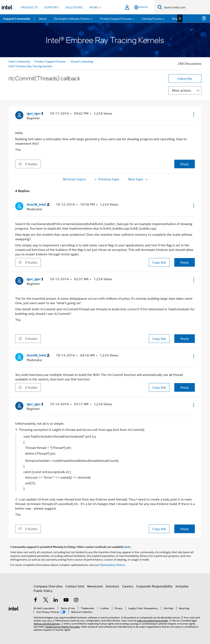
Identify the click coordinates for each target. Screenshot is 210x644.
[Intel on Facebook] (35, 600)
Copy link (159, 262)
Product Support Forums (50, 61)
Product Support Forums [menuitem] (116, 18)
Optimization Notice (112, 565)
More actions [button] (181, 90)
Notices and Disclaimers (47, 623)
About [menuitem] (43, 18)
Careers (128, 586)
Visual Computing (82, 61)
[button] (193, 114)
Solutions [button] (74, 7)
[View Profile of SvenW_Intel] (38, 204)
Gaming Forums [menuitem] (152, 18)
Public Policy (43, 591)
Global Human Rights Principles (63, 626)
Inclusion (182, 586)
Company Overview (48, 586)
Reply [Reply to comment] (185, 262)
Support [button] (52, 7)
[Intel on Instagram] (76, 600)
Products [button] (29, 7)
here (127, 547)
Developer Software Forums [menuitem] (72, 18)
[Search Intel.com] (186, 7)
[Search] (160, 7)
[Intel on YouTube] (66, 600)
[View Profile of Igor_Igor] (35, 113)
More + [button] (95, 7)
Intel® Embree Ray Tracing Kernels (30, 66)
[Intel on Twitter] (46, 600)
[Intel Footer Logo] (14, 608)
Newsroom (95, 586)
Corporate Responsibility (154, 586)
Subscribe (185, 78)
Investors (112, 586)
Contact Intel (75, 586)
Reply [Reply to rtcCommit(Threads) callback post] (185, 164)
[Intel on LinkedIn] (56, 600)
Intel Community (19, 61)
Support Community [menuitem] (17, 18)
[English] (141, 7)
